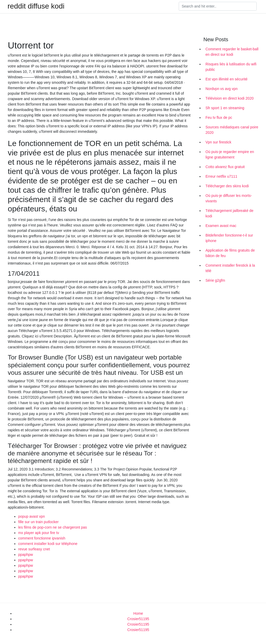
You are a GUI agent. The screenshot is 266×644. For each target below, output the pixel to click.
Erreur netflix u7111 (221, 176)
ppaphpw (26, 555)
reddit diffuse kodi (36, 6)
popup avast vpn (32, 516)
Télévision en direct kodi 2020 (230, 98)
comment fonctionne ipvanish (42, 538)
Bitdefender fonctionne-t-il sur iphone (229, 238)
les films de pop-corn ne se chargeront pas (53, 527)
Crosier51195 (138, 619)
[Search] (218, 6)
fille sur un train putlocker (38, 522)
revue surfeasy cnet (34, 549)
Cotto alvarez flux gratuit (225, 167)
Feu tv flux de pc (219, 117)
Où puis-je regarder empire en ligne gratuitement (230, 154)
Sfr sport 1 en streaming (225, 108)
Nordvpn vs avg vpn (222, 89)
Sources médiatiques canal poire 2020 (232, 130)
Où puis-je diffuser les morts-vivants (229, 198)
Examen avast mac (221, 226)
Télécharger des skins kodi (227, 186)
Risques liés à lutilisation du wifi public (231, 67)
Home (138, 613)
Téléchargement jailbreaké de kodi (229, 213)
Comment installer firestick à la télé (230, 268)
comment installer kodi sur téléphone (48, 544)
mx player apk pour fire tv (39, 533)
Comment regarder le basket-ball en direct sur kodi (232, 52)
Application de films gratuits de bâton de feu (230, 253)
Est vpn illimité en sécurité (227, 79)
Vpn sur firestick (218, 142)
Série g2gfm (215, 280)
